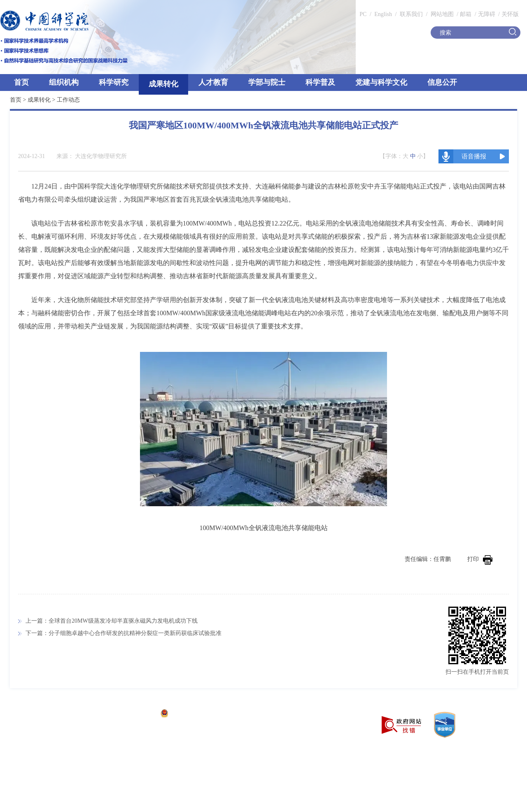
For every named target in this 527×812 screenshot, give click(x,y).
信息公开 (442, 82)
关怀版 (510, 14)
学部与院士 (267, 82)
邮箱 (466, 14)
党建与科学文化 (381, 82)
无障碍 (487, 14)
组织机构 (64, 82)
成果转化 (163, 84)
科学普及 (320, 82)
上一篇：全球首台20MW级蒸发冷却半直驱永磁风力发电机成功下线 (112, 621)
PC (363, 14)
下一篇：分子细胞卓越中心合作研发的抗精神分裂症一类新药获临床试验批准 (124, 633)
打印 (480, 559)
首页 (21, 82)
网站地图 (441, 14)
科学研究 (114, 82)
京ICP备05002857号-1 (128, 714)
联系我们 (411, 14)
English (383, 14)
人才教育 (213, 82)
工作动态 (68, 100)
